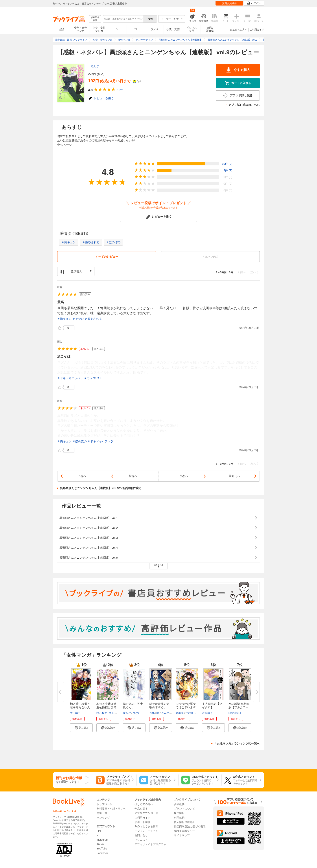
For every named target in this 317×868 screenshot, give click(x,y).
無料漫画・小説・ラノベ (111, 809)
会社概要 (179, 804)
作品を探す (141, 809)
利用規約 (179, 818)
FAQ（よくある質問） (148, 827)
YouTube (102, 849)
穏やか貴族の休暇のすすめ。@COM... (159, 707)
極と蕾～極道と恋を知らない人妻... (80, 707)
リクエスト (141, 840)
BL (118, 29)
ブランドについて (184, 809)
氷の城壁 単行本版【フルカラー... (240, 706)
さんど (165, 713)
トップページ (105, 804)
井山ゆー (75, 713)
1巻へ (83, 476)
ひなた (137, 713)
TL (136, 29)
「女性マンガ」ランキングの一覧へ (237, 744)
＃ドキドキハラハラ (70, 378)
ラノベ (155, 29)
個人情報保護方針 (184, 822)
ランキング (103, 818)
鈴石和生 (102, 713)
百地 (152, 713)
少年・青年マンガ (81, 29)
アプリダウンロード (146, 813)
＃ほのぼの (113, 242)
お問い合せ (141, 835)
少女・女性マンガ (99, 29)
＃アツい (78, 319)
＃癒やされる (91, 242)
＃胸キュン (69, 242)
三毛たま (94, 66)
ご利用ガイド (257, 30)
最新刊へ (234, 476)
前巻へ (133, 476)
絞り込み (95, 19)
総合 (62, 29)
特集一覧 (102, 813)
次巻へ (184, 476)
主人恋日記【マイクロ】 (212, 706)
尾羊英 (180, 713)
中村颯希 (191, 713)
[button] (81, 728)
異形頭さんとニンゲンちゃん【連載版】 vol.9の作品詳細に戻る (101, 488)
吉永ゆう (207, 713)
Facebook (102, 853)
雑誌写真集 (210, 29)
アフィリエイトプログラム (150, 844)
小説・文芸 (173, 29)
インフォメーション (146, 831)
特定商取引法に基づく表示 (190, 827)
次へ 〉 (255, 272)
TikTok (100, 844)
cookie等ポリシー (184, 831)
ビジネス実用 (192, 29)
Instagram (102, 840)
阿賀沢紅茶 (235, 713)
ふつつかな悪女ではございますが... (186, 707)
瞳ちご (127, 713)
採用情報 (179, 813)
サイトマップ (182, 835)
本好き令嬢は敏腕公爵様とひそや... (106, 707)
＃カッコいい (92, 378)
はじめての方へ (239, 30)
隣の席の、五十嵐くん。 (133, 706)
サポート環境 (142, 822)
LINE (100, 831)
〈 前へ (241, 272)
